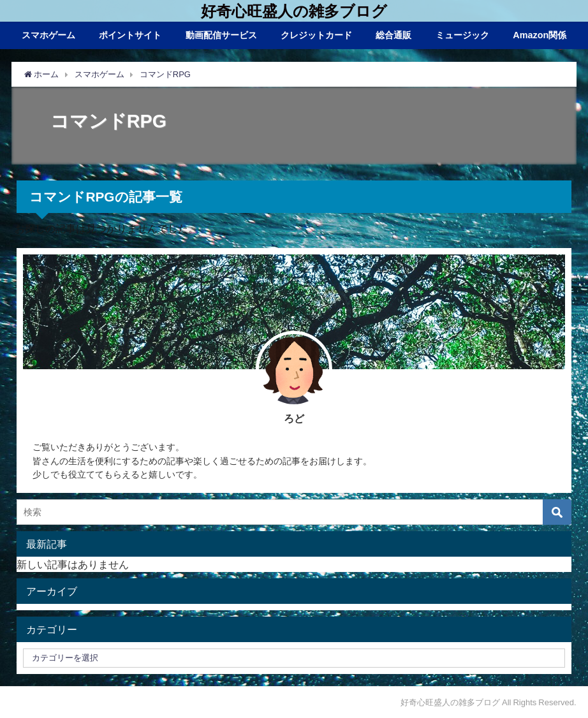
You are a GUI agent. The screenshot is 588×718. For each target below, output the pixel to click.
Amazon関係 (540, 35)
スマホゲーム (48, 35)
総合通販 (393, 35)
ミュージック (462, 35)
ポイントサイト (130, 35)
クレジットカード (316, 35)
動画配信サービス (221, 35)
